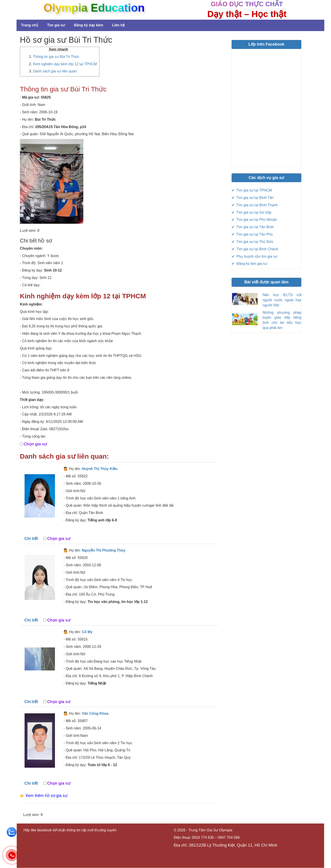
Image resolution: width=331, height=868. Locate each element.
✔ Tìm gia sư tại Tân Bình (253, 227)
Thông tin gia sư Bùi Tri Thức (56, 57)
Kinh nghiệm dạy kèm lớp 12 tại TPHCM (65, 64)
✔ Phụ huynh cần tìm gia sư (255, 256)
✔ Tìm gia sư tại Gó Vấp (252, 212)
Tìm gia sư (56, 25)
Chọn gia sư (35, 444)
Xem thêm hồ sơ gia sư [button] (46, 796)
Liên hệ (118, 25)
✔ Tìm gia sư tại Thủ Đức (253, 242)
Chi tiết (31, 539)
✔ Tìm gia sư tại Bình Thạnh (255, 205)
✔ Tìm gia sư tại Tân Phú (252, 234)
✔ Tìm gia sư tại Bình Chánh (255, 249)
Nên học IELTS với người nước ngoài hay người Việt (282, 300)
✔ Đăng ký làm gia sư (249, 264)
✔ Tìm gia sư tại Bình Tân (253, 198)
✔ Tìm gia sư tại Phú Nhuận (254, 220)
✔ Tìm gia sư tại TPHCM (252, 190)
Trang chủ (30, 25)
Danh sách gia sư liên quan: (55, 71)
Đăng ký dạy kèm (89, 25)
